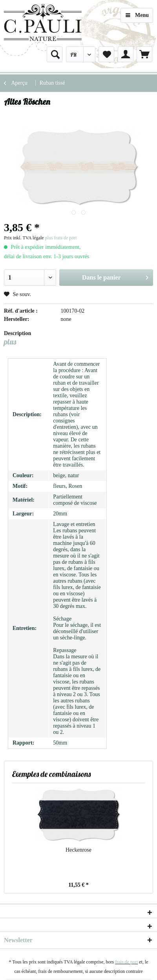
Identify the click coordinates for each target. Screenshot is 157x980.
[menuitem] (55, 54)
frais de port (126, 962)
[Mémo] (106, 54)
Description (17, 333)
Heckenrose (78, 850)
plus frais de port (61, 238)
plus (10, 342)
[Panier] (144, 54)
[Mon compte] (126, 54)
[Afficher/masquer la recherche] (55, 54)
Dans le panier (115, 276)
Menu (137, 14)
